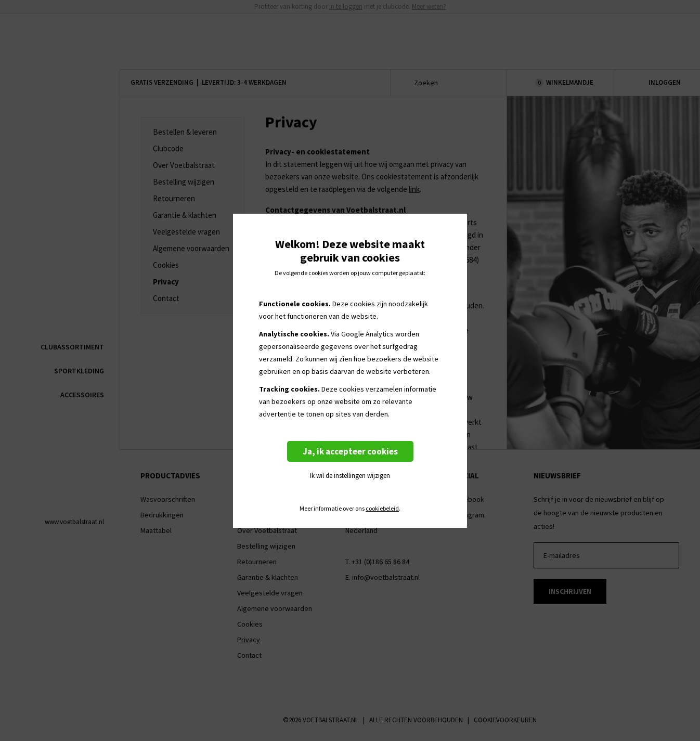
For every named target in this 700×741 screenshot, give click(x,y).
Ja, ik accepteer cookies (350, 451)
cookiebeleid (382, 509)
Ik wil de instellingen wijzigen (350, 476)
